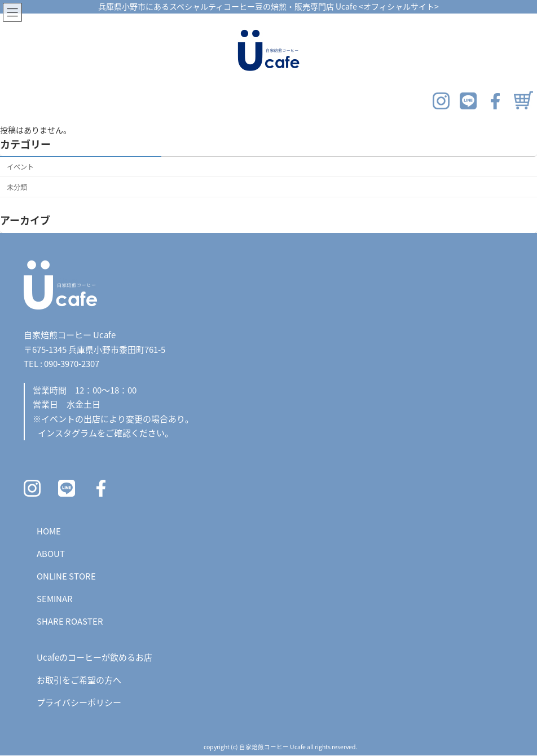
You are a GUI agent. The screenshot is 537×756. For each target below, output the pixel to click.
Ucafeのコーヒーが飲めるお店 (94, 657)
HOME (49, 531)
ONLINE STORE (66, 576)
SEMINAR (55, 598)
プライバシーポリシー (79, 702)
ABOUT (51, 553)
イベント (20, 166)
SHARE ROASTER (70, 621)
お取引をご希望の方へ (79, 680)
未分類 (17, 187)
